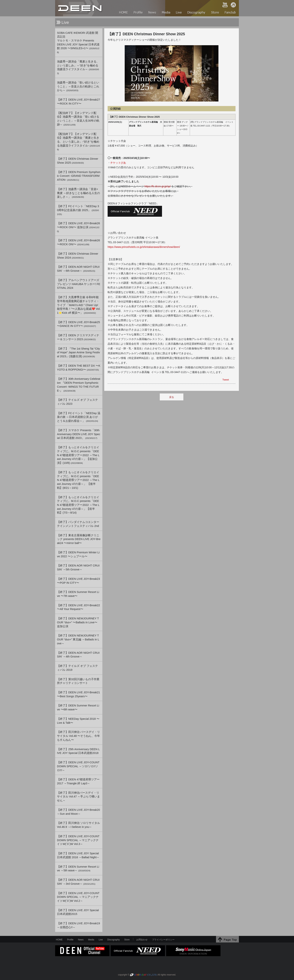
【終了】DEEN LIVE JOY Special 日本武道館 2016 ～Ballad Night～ (78, 855)
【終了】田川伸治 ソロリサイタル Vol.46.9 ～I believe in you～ (78, 825)
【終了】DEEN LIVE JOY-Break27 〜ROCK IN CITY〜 (78, 102)
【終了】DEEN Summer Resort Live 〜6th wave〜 (78, 707)
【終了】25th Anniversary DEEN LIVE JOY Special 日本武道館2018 (78, 751)
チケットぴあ (118, 163)
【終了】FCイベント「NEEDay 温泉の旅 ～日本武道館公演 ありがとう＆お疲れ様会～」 (79, 417)
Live (101, 940)
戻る (172, 397)
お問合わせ (142, 940)
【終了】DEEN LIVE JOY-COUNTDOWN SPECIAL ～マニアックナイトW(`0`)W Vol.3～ (78, 840)
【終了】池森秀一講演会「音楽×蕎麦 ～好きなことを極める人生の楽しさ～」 (78, 193)
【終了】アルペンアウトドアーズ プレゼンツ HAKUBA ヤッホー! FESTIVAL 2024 (79, 284)
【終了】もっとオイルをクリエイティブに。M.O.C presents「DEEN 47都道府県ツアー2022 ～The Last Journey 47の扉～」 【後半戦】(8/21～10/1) (78, 480)
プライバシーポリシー (163, 940)
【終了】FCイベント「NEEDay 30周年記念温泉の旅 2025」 (78, 210)
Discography (113, 940)
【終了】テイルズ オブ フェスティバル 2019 (77, 668)
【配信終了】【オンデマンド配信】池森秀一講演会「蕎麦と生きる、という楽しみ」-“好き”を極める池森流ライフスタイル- (78, 142)
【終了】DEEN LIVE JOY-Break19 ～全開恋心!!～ (78, 925)
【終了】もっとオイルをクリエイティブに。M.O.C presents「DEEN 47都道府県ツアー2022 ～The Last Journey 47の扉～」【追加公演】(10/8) (78, 455)
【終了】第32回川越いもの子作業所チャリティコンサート (78, 681)
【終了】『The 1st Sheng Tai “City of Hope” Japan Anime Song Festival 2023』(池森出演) (78, 352)
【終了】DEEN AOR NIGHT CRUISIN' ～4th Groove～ (78, 655)
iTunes (233, 5)
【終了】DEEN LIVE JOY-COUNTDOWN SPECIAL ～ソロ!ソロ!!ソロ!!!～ (78, 766)
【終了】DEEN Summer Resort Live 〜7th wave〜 (78, 594)
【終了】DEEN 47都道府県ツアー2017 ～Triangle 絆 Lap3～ (78, 781)
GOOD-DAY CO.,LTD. (143, 975)
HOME (80, 8)
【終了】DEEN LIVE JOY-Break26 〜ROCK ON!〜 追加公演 (78, 227)
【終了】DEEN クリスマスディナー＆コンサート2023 (78, 337)
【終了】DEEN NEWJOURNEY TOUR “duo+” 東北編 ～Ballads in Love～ (78, 639)
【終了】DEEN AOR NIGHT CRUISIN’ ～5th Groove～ (78, 567)
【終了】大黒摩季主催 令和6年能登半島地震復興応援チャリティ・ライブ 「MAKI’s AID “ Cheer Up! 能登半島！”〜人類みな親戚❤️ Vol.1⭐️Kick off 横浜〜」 (79, 305)
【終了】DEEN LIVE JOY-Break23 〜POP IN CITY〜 (78, 581)
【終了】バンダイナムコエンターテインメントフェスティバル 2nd (78, 524)
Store (127, 940)
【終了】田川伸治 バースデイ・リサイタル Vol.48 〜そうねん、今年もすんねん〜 (78, 736)
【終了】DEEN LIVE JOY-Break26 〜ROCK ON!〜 (78, 242)
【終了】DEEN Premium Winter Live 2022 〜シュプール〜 (78, 554)
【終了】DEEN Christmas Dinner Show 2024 (78, 256)
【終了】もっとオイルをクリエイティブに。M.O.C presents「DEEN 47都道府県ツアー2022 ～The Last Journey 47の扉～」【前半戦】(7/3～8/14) (78, 505)
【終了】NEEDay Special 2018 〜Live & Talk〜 (78, 721)
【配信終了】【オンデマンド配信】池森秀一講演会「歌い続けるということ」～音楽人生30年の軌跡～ (78, 119)
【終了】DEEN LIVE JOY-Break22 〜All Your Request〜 (78, 607)
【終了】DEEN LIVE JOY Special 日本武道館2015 (78, 912)
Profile (70, 940)
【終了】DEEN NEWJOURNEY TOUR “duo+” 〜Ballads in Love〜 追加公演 (78, 622)
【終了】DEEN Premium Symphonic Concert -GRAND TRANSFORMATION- (79, 176)
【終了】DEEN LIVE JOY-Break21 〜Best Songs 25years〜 (78, 694)
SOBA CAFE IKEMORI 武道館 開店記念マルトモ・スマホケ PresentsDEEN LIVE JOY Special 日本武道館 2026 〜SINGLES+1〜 (78, 42)
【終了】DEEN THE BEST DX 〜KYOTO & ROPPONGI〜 (79, 368)
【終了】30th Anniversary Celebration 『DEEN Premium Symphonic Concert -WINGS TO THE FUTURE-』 (79, 385)
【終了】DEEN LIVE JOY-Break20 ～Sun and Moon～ (78, 812)
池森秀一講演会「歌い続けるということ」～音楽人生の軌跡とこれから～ (78, 86)
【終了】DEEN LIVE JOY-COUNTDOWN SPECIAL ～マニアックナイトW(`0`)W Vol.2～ (78, 897)
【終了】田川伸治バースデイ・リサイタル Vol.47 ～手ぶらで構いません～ (78, 797)
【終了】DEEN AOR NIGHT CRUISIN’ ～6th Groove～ (78, 269)
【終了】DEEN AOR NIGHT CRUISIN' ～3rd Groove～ (78, 882)
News (81, 940)
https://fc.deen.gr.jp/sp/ (158, 186)
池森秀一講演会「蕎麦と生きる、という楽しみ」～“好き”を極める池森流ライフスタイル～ (78, 67)
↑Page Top (227, 939)
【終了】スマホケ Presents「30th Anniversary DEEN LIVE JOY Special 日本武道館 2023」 (79, 434)
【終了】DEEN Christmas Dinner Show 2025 (78, 161)
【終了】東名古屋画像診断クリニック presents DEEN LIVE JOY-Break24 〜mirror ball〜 (79, 539)
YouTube (225, 5)
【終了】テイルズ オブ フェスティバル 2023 (77, 402)
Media (91, 940)
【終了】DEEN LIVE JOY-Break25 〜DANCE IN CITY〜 (78, 324)
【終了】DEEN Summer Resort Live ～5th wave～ (78, 869)
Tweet (226, 380)
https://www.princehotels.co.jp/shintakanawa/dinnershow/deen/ (144, 247)
